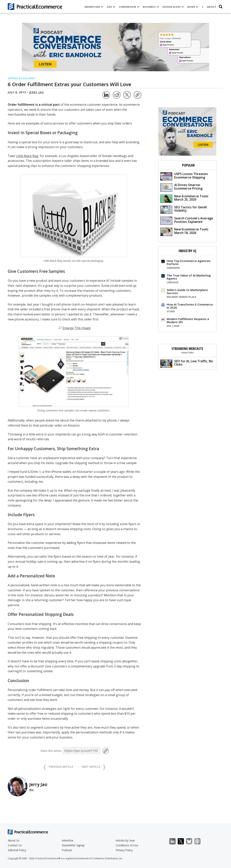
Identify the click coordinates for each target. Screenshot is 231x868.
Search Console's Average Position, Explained (187, 220)
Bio (31, 790)
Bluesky (191, 841)
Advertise (68, 840)
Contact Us (15, 845)
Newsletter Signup (73, 845)
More (193, 7)
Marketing (94, 7)
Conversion (129, 7)
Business (151, 7)
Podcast (67, 850)
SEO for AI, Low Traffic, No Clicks (187, 363)
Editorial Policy (17, 850)
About (212, 7)
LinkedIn (175, 841)
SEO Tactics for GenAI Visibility (184, 209)
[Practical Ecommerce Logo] (35, 7)
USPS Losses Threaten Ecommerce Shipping (184, 176)
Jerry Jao (36, 92)
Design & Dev (173, 7)
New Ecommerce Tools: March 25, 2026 (185, 198)
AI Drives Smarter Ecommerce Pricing (181, 187)
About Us (14, 840)
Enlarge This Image (76, 328)
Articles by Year (125, 840)
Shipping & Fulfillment (21, 78)
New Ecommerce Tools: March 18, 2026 (185, 231)
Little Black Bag (27, 156)
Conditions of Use (127, 845)
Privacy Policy (124, 850)
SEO (111, 7)
